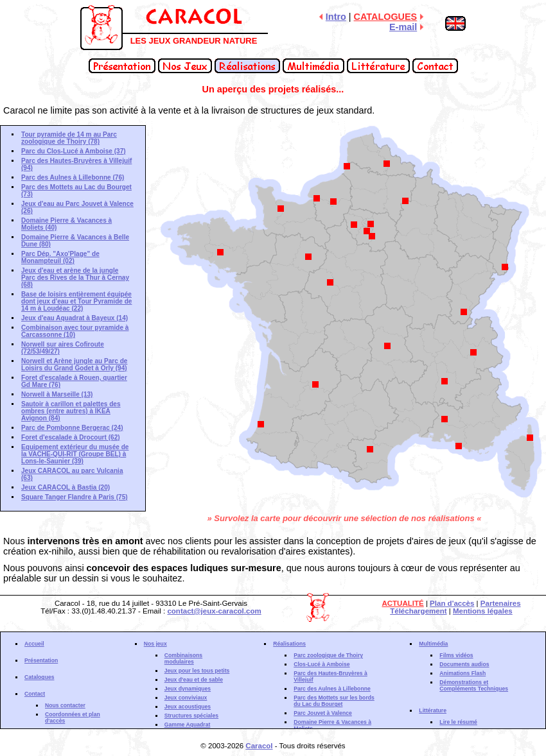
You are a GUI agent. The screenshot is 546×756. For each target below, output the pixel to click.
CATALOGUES (386, 17)
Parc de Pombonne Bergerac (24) (72, 428)
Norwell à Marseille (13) (57, 394)
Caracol (259, 746)
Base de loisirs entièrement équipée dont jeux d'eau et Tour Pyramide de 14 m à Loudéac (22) (76, 301)
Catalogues (40, 677)
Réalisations (289, 644)
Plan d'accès (452, 603)
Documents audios (464, 664)
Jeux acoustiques (188, 707)
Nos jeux (155, 644)
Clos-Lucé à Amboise (321, 664)
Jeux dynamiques (188, 689)
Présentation (41, 660)
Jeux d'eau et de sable (194, 680)
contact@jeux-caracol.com (214, 611)
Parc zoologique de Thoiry (328, 655)
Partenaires (501, 603)
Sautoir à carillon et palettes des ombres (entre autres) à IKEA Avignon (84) (71, 411)
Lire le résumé (458, 722)
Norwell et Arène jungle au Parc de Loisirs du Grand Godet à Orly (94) (74, 365)
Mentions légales (483, 611)
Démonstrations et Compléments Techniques (474, 685)
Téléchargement (418, 611)
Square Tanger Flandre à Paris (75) (75, 497)
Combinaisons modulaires (183, 658)
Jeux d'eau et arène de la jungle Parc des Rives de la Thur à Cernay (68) (75, 278)
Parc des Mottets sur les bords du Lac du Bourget (334, 701)
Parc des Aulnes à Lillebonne (332, 689)
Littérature (433, 710)
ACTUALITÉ (402, 603)
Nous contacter (65, 705)
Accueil (34, 644)
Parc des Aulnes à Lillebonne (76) (73, 177)
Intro (336, 17)
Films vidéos (456, 655)
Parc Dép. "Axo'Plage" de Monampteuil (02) (60, 257)
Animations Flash (462, 673)
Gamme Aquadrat (188, 725)
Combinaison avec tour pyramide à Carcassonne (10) (75, 331)
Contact (35, 694)
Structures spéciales (191, 716)
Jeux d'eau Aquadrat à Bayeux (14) (75, 318)
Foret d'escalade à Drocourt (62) (71, 437)
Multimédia (433, 644)
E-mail (403, 27)
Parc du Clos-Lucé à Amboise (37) (74, 151)
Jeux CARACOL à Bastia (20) (66, 487)
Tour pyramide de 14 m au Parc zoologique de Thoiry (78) (69, 138)
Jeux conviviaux (186, 698)
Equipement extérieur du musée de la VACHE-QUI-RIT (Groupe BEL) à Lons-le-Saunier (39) (75, 454)
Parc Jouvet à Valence (323, 713)
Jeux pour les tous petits (197, 671)
